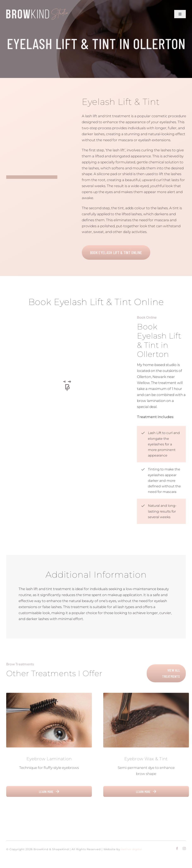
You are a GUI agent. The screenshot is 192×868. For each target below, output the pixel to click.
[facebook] (177, 848)
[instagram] (184, 848)
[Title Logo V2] (37, 10)
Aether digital (131, 849)
